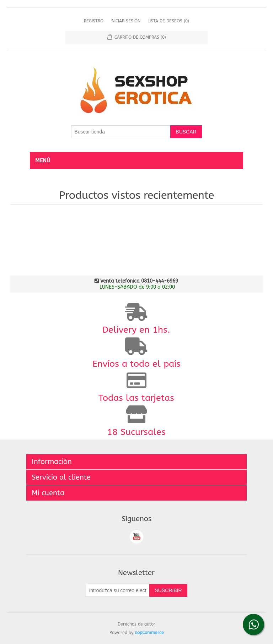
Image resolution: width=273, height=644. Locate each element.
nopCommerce (149, 633)
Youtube (136, 537)
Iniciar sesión (125, 21)
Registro (94, 21)
